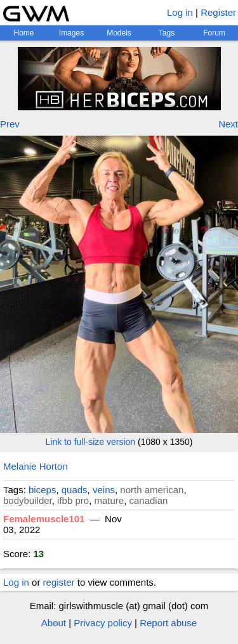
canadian (149, 500)
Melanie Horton (36, 466)
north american (152, 490)
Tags (167, 33)
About (54, 623)
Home (23, 33)
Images (71, 33)
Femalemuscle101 (44, 519)
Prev (10, 124)
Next (228, 124)
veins (104, 490)
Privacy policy (103, 623)
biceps (42, 490)
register (59, 582)
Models (119, 33)
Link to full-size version (91, 442)
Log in (180, 12)
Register (218, 12)
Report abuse (168, 623)
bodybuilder (28, 500)
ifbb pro (73, 500)
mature (109, 500)
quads (75, 490)
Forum (214, 33)
